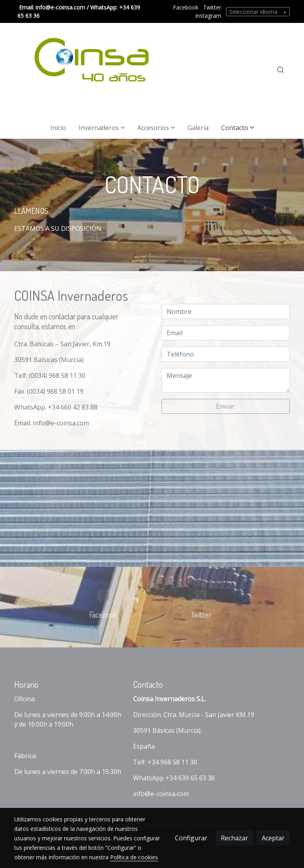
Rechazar (235, 838)
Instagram (208, 16)
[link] (87, 70)
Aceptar (273, 838)
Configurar (191, 838)
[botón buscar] (280, 70)
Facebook (186, 7)
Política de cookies (134, 857)
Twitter (212, 7)
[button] (102, 128)
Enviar (225, 406)
